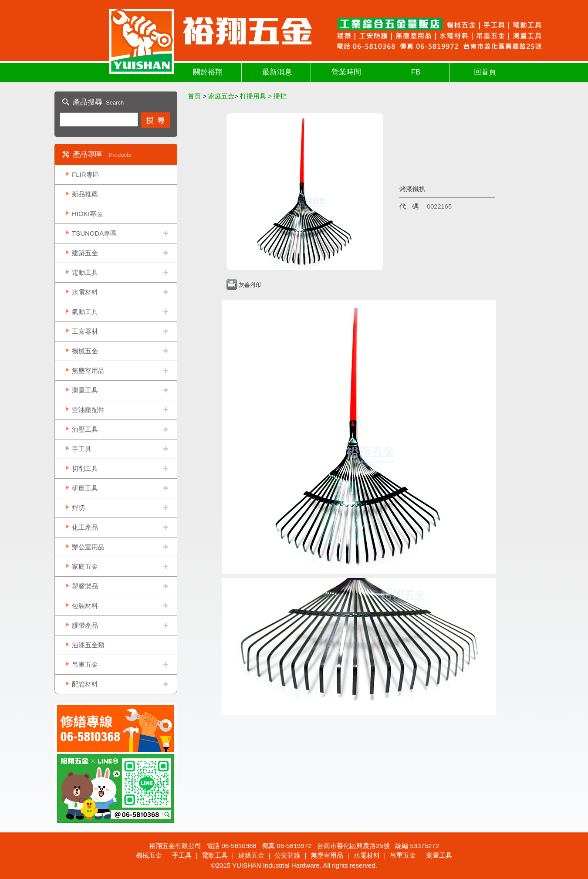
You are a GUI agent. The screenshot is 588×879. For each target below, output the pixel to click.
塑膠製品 (85, 586)
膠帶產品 (85, 625)
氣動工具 (85, 312)
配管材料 (85, 684)
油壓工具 (85, 429)
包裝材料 (85, 606)
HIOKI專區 (87, 214)
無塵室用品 (88, 370)
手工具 (82, 449)
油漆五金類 (88, 645)
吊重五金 (85, 664)
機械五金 (85, 351)
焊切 (78, 508)
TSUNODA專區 (94, 233)
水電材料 (85, 292)
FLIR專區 (86, 174)
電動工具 (85, 272)
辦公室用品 (88, 547)
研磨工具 (85, 488)
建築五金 (85, 253)
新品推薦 (85, 194)
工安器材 (85, 331)
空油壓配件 (88, 410)
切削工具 (85, 468)
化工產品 (85, 527)
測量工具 (85, 390)
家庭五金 (85, 566)
